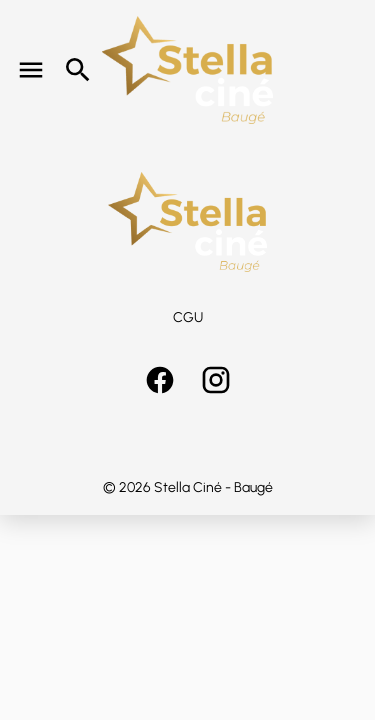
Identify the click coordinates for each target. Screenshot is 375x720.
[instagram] (216, 380)
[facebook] (160, 380)
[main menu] (31, 70)
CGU (188, 317)
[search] (78, 70)
